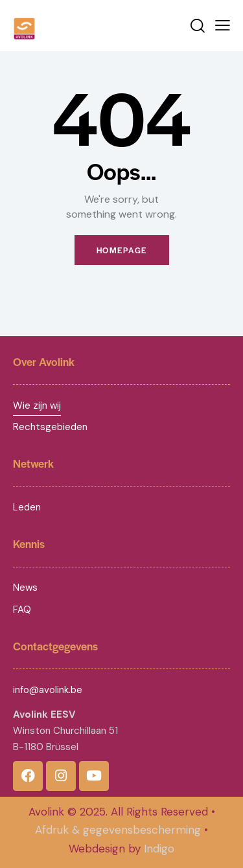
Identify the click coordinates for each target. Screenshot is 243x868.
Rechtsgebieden (50, 427)
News (25, 588)
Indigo (159, 849)
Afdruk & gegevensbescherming (118, 830)
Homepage (122, 250)
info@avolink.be (48, 690)
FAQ (22, 610)
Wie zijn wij (37, 405)
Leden (27, 507)
